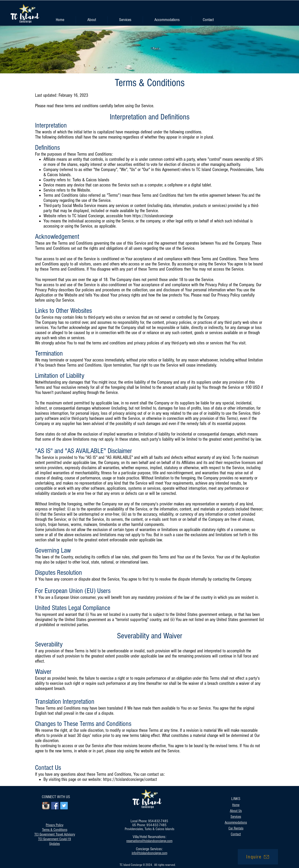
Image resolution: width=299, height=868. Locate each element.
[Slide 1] (149, 64)
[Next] (273, 50)
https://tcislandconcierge (153, 216)
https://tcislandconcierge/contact (131, 779)
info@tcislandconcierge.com (149, 853)
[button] (125, 20)
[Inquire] (258, 857)
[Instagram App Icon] (46, 806)
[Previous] (26, 50)
